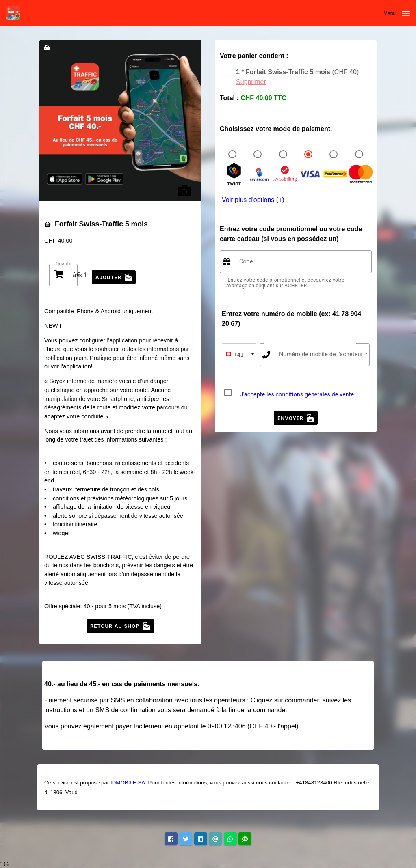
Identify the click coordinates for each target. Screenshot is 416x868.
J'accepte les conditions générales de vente (297, 394)
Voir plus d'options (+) (253, 200)
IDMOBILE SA (128, 783)
